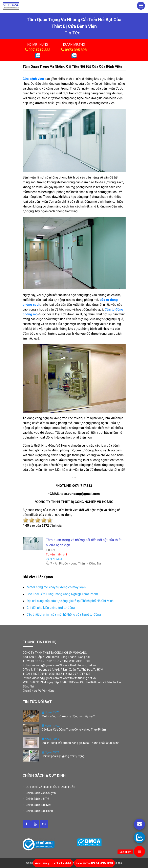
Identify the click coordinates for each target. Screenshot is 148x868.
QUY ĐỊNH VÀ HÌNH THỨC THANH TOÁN (50, 787)
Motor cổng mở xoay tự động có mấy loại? (68, 716)
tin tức (72, 33)
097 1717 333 (39, 50)
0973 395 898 (76, 50)
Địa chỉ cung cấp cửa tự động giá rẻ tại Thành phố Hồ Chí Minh (81, 743)
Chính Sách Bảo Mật (38, 805)
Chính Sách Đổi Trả (38, 799)
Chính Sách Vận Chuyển (41, 793)
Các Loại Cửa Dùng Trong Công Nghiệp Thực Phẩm (74, 730)
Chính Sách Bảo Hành (39, 811)
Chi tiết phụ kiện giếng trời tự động (63, 756)
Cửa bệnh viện (33, 79)
